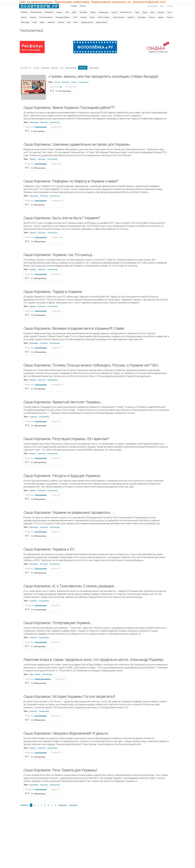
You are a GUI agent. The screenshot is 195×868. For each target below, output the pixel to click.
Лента (82, 6)
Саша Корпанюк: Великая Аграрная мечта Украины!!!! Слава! (74, 328)
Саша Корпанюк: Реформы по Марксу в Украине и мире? (71, 181)
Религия (170, 17)
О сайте (170, 6)
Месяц (55, 68)
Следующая (63, 805)
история (114, 12)
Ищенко (24, 17)
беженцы (33, 17)
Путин (169, 12)
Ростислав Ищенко (46, 17)
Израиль (61, 22)
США (67, 12)
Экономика (83, 12)
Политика (49, 12)
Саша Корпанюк (41, 127)
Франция (84, 17)
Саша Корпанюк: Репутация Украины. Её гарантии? (66, 439)
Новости (152, 17)
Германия (131, 17)
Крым (153, 12)
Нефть (42, 22)
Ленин (76, 22)
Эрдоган (161, 17)
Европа (93, 12)
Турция (145, 12)
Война (74, 12)
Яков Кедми (25, 22)
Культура (161, 12)
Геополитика (36, 12)
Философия (142, 17)
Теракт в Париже (104, 17)
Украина (59, 12)
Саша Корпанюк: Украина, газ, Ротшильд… (59, 255)
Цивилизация (104, 12)
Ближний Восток (126, 12)
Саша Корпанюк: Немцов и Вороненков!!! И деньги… (67, 733)
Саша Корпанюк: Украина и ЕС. (49, 549)
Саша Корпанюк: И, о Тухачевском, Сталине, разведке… (70, 586)
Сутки (36, 68)
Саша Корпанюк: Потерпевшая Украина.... (58, 623)
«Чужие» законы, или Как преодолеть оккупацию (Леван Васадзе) (103, 76)
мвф (69, 22)
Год (62, 68)
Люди (74, 6)
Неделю (45, 68)
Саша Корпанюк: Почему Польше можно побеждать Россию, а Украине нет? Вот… (92, 365)
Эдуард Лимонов (87, 22)
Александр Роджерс (63, 17)
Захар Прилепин (118, 17)
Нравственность (102, 22)
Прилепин (51, 22)
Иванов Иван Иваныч (43, 679)
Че (61, 87)
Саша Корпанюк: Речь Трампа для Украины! (60, 770)
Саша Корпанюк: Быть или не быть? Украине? (62, 218)
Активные (94, 68)
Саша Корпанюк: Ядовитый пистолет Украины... (63, 402)
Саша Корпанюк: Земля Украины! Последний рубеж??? (69, 108)
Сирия (137, 12)
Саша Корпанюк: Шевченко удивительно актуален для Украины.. (77, 144)
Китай (35, 22)
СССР (75, 17)
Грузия (74, 82)
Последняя (73, 805)
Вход (162, 6)
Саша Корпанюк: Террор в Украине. (53, 292)
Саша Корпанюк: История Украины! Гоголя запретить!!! (69, 696)
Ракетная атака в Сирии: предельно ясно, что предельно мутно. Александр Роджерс (94, 660)
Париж (92, 17)
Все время (71, 68)
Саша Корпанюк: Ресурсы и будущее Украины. (62, 476)
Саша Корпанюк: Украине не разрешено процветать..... (69, 512)
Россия (24, 12)
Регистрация (152, 6)
